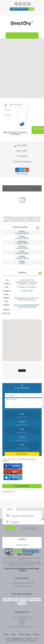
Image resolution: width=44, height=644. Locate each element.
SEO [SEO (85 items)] (16, 600)
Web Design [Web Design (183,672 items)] (24, 600)
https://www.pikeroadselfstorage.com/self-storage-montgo (27, 306)
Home (19, 151)
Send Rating (22, 454)
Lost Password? (28, 528)
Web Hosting (22, 156)
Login (9, 509)
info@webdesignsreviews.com (25, 627)
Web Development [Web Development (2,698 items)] (35, 600)
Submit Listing (24, 634)
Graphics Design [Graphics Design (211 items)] (8, 600)
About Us (37, 634)
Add (31, 9)
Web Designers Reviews (23, 586)
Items (25, 151)
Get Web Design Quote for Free (23, 583)
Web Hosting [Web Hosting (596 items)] (22, 603)
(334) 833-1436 (27, 291)
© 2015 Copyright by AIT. (15, 639)
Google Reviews (22, 486)
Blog (13, 634)
